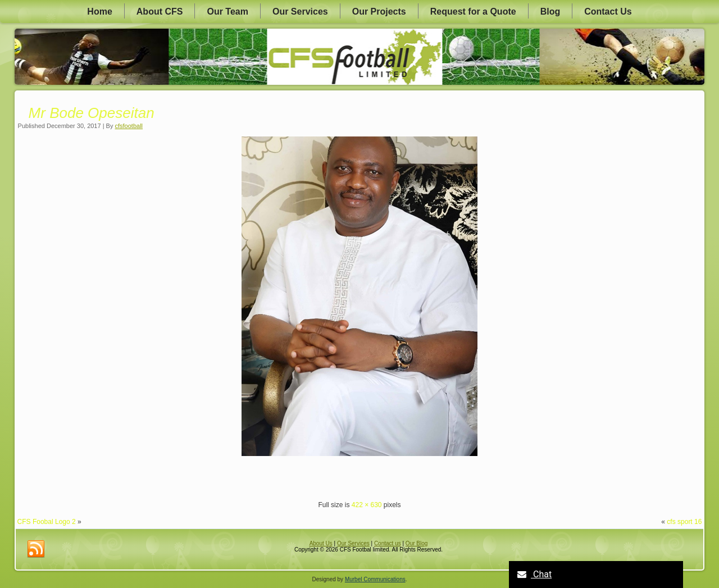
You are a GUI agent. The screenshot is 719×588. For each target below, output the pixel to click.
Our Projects (379, 12)
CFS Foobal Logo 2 (47, 522)
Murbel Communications (375, 579)
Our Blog (417, 543)
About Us (321, 543)
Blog (550, 12)
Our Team (227, 12)
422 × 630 (367, 505)
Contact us (388, 543)
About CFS (160, 12)
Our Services (300, 12)
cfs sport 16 (684, 522)
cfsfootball (129, 126)
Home (99, 12)
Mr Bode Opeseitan (92, 113)
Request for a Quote (473, 12)
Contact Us (608, 12)
